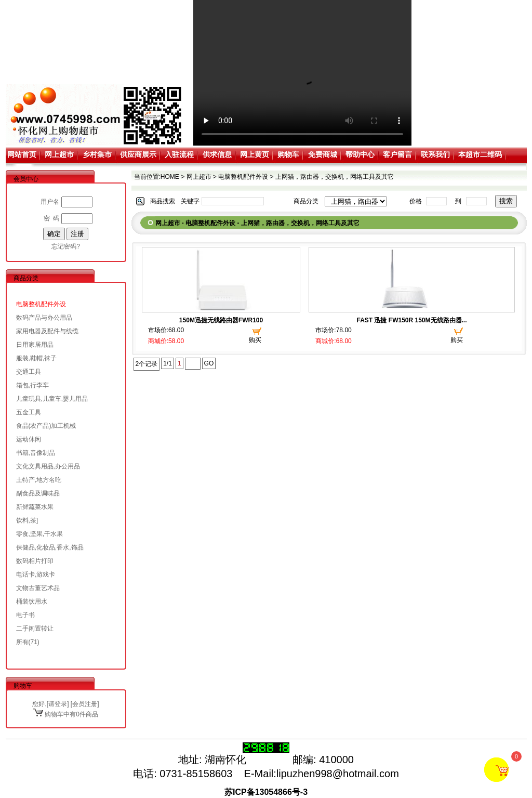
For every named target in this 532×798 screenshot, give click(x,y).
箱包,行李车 (32, 385)
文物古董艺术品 (38, 588)
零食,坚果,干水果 (40, 534)
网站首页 (22, 154)
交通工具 (29, 372)
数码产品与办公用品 (44, 318)
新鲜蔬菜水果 (35, 507)
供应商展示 (138, 154)
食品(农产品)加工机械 (46, 426)
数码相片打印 (35, 561)
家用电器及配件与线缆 (47, 331)
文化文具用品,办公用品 (48, 466)
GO (209, 363)
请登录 (58, 704)
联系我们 (435, 154)
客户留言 (397, 154)
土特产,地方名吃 (39, 480)
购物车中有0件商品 (66, 714)
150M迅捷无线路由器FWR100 (221, 320)
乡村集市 (97, 154)
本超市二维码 (480, 154)
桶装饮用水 (32, 601)
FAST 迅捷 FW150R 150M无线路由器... (411, 320)
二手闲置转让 (35, 629)
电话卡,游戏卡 (36, 574)
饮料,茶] (27, 520)
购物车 (288, 154)
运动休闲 (29, 439)
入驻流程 (179, 154)
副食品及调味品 (38, 493)
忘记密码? (66, 246)
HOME (170, 177)
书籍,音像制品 (36, 453)
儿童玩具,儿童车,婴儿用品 (52, 399)
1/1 (168, 363)
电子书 (25, 615)
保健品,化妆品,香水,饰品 (50, 547)
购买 (255, 340)
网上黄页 (255, 154)
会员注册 (85, 704)
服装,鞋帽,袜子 (37, 358)
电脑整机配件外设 (41, 304)
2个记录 (147, 364)
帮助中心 (360, 154)
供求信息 (217, 154)
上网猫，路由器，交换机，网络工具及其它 (335, 177)
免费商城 (323, 154)
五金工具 (29, 412)
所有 (22, 642)
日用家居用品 (35, 345)
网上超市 (59, 154)
